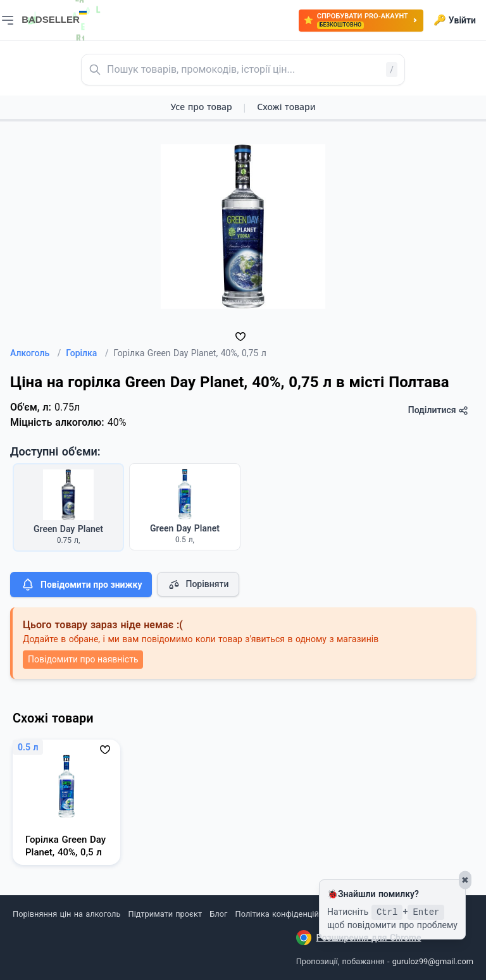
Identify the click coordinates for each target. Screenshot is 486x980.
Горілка (87, 353)
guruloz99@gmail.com (433, 961)
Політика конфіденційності (287, 914)
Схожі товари (286, 107)
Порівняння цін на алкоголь (66, 914)
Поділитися (438, 410)
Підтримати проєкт (165, 914)
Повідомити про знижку (81, 585)
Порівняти (198, 585)
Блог (218, 914)
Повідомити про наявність (83, 659)
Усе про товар (201, 107)
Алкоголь (35, 353)
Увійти (455, 20)
